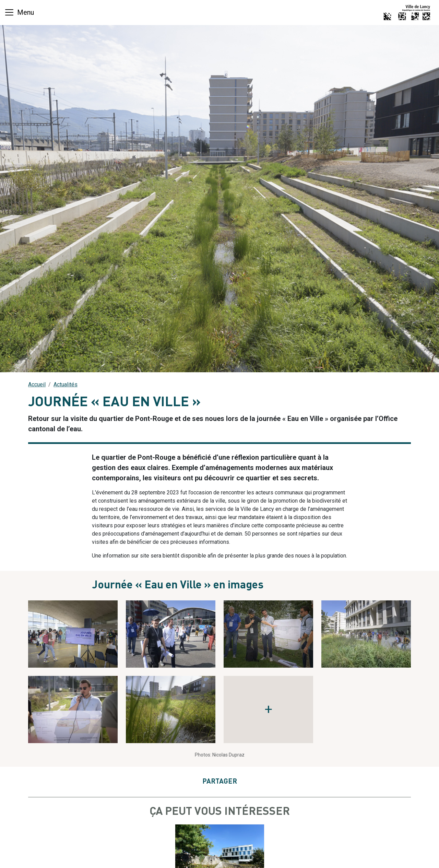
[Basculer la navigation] (19, 12)
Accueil (37, 384)
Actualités (66, 384)
